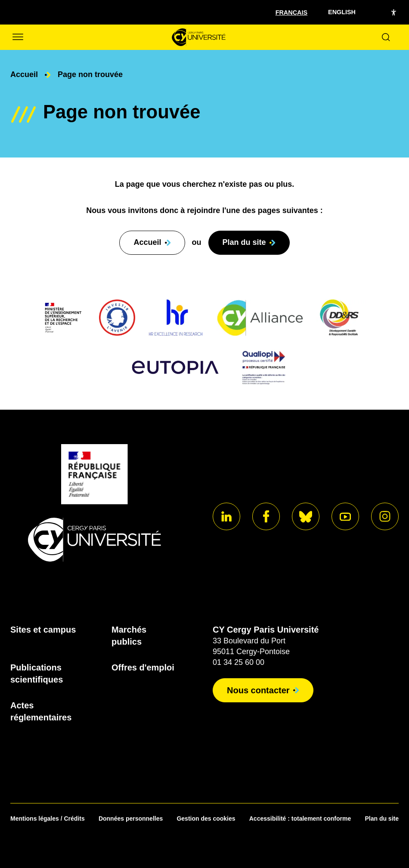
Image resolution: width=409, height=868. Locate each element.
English (342, 12)
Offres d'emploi (143, 667)
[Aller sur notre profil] (226, 516)
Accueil (24, 74)
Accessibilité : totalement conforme (300, 819)
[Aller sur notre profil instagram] (385, 516)
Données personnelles (131, 819)
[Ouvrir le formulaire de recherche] (386, 37)
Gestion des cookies (206, 819)
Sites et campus (43, 630)
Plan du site (382, 819)
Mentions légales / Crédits (48, 819)
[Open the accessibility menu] (394, 12)
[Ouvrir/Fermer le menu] (17, 37)
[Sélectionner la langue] (291, 12)
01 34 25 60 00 (239, 662)
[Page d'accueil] (199, 37)
